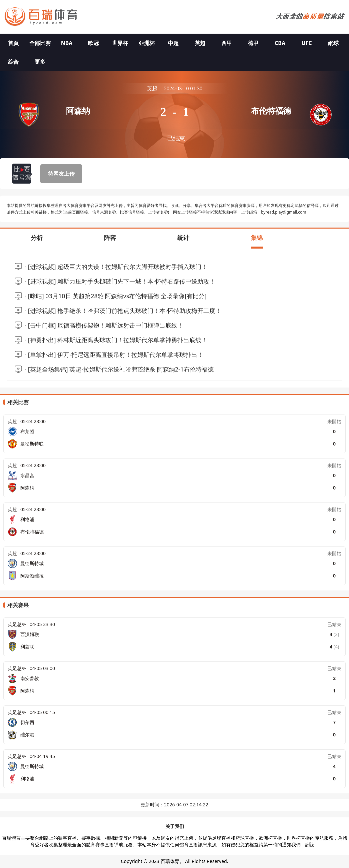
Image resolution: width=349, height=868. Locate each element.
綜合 (13, 62)
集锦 (257, 238)
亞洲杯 (147, 43)
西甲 (227, 43)
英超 (200, 43)
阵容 (110, 238)
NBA (67, 43)
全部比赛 (40, 43)
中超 (173, 43)
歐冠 (93, 43)
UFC (306, 43)
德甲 (253, 43)
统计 (183, 238)
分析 (37, 238)
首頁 (13, 43)
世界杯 (120, 43)
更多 (40, 62)
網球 (333, 43)
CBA (280, 43)
